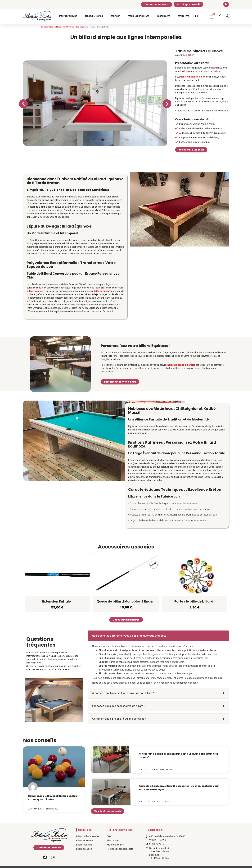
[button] (23, 104)
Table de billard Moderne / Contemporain (71, 27)
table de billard (102, 291)
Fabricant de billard (139, 16)
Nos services (164, 16)
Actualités (183, 16)
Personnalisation (95, 16)
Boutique (116, 16)
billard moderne (35, 291)
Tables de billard (69, 16)
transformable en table (192, 77)
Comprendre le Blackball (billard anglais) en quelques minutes (53, 798)
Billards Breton (47, 27)
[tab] (158, 636)
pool (217, 68)
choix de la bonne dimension (181, 365)
